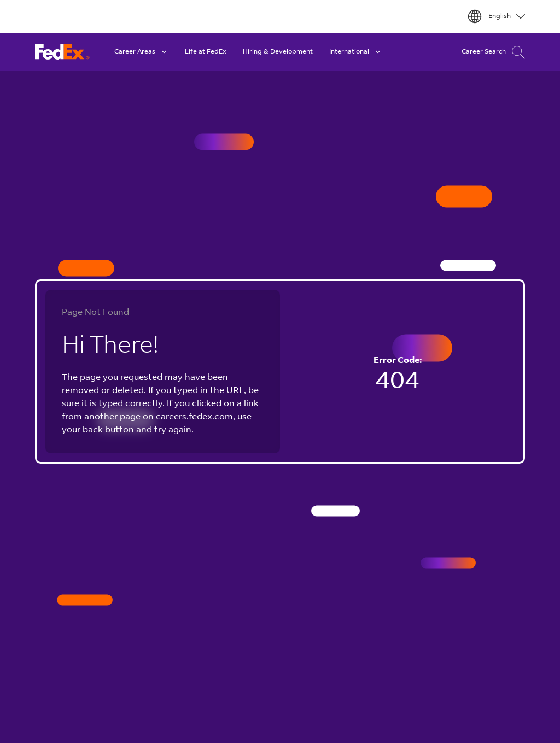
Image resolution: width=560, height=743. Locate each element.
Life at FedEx (206, 52)
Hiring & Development (278, 52)
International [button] (356, 52)
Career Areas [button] (141, 52)
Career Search (493, 52)
